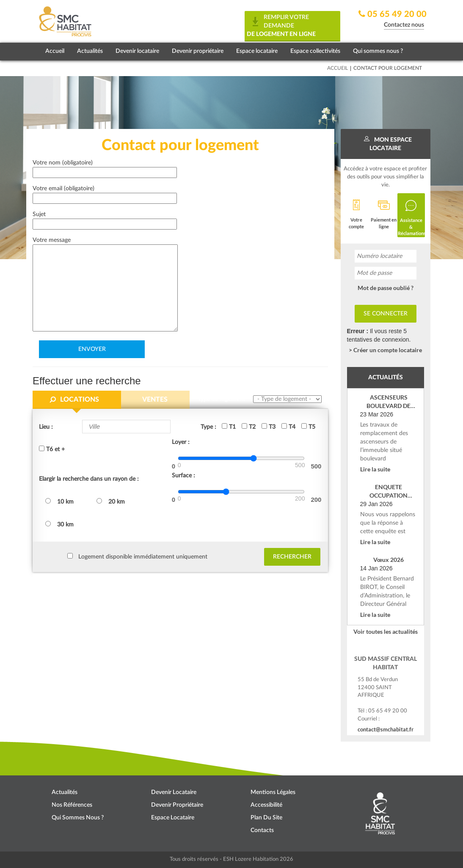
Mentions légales (273, 792)
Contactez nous (404, 25)
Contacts (262, 830)
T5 (308, 427)
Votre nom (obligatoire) (105, 168)
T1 (229, 427)
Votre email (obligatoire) (105, 193)
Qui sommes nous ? (378, 51)
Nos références (72, 805)
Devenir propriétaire (198, 51)
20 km (111, 501)
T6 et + (52, 449)
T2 (249, 427)
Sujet (105, 219)
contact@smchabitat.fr (386, 729)
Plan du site (266, 818)
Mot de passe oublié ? (386, 288)
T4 (288, 427)
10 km (59, 501)
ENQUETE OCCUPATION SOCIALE (389, 492)
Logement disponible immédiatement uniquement (143, 557)
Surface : (183, 476)
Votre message (105, 285)
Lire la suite (375, 469)
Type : (208, 427)
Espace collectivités (315, 51)
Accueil (55, 51)
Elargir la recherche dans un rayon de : (89, 479)
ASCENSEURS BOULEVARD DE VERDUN (389, 402)
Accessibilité (266, 805)
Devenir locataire (137, 51)
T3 (269, 427)
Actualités (90, 51)
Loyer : (181, 442)
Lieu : (46, 427)
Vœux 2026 (389, 560)
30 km (59, 524)
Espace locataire (257, 51)
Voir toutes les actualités (386, 631)
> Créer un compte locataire (385, 350)
